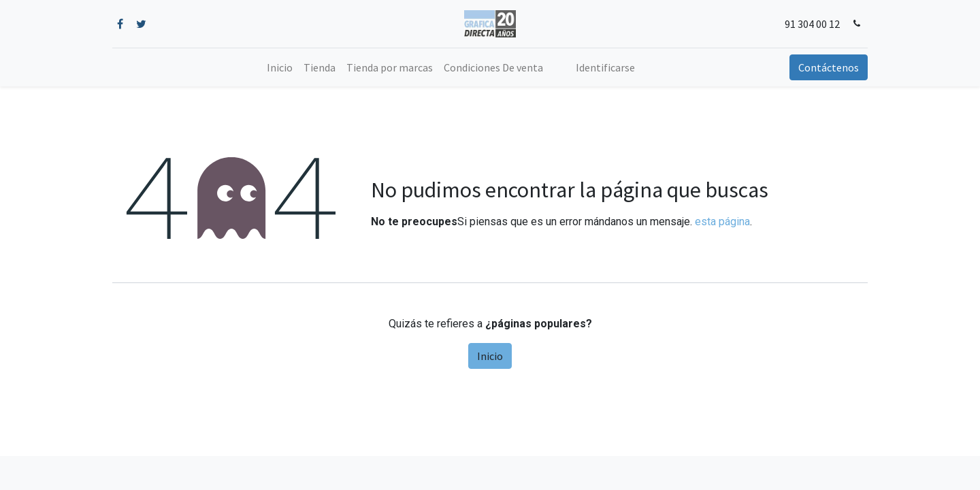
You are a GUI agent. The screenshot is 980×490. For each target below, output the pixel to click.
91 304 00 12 (812, 24)
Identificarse (605, 67)
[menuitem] (280, 67)
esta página (722, 222)
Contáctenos (829, 67)
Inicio (490, 356)
